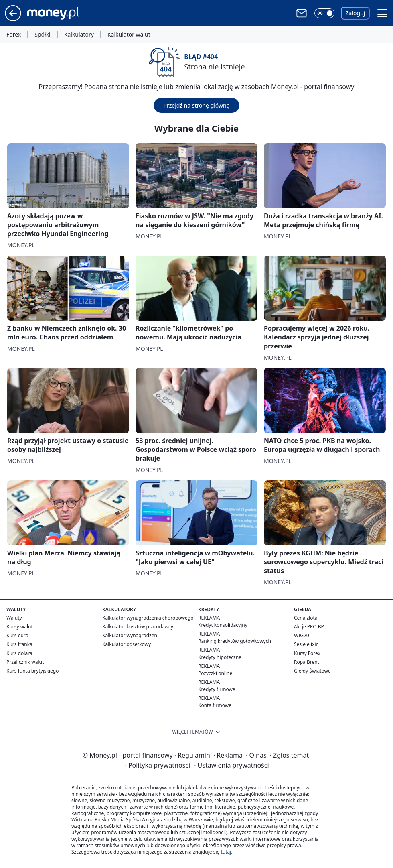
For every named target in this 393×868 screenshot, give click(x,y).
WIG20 (302, 635)
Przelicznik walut (25, 662)
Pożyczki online (215, 673)
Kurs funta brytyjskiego (32, 671)
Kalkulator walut (129, 35)
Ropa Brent (307, 662)
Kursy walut (20, 627)
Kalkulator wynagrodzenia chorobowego (148, 618)
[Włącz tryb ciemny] (324, 13)
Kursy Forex (307, 653)
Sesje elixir (306, 644)
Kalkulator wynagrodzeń (130, 635)
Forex (14, 35)
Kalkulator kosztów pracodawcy (138, 627)
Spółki (42, 35)
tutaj (226, 852)
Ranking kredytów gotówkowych (235, 641)
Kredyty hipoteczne (220, 657)
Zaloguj (356, 13)
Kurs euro (17, 635)
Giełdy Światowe (312, 671)
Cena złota (306, 618)
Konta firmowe (215, 705)
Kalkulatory (79, 35)
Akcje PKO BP (309, 627)
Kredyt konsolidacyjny (223, 625)
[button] (382, 13)
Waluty (14, 618)
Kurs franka (19, 644)
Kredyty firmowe (217, 689)
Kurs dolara (19, 653)
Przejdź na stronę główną (196, 105)
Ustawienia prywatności (231, 765)
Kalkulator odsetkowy (127, 644)
